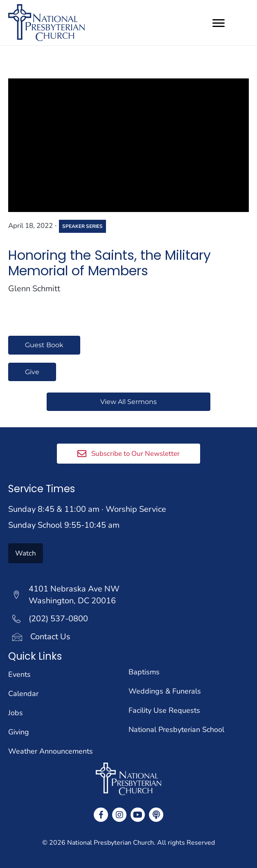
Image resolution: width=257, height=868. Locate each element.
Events (19, 674)
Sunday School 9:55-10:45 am (64, 525)
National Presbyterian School (176, 730)
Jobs (16, 713)
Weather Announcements (51, 751)
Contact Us (50, 637)
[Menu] (219, 23)
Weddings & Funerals (165, 691)
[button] (128, 454)
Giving (19, 732)
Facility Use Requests (164, 710)
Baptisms (144, 672)
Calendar (23, 694)
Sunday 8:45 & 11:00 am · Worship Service (87, 509)
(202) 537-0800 (58, 619)
